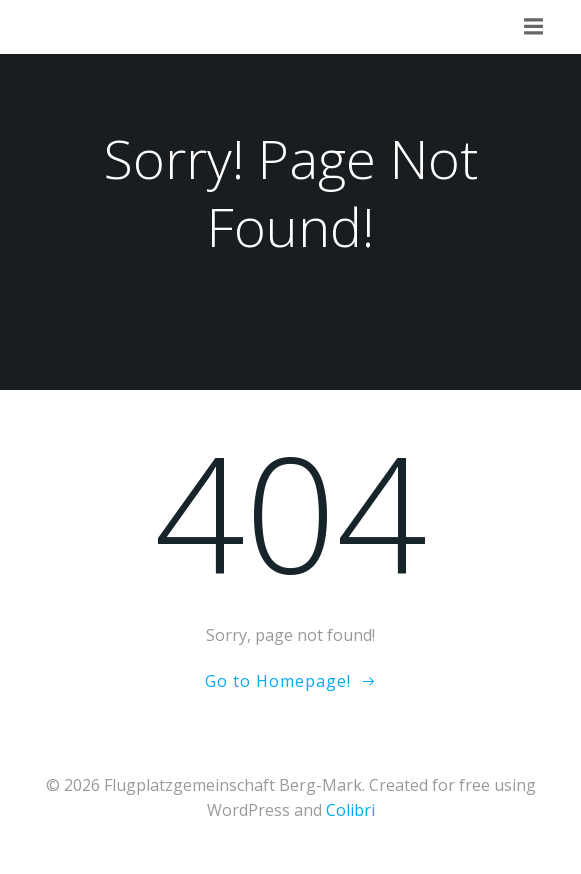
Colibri (350, 810)
